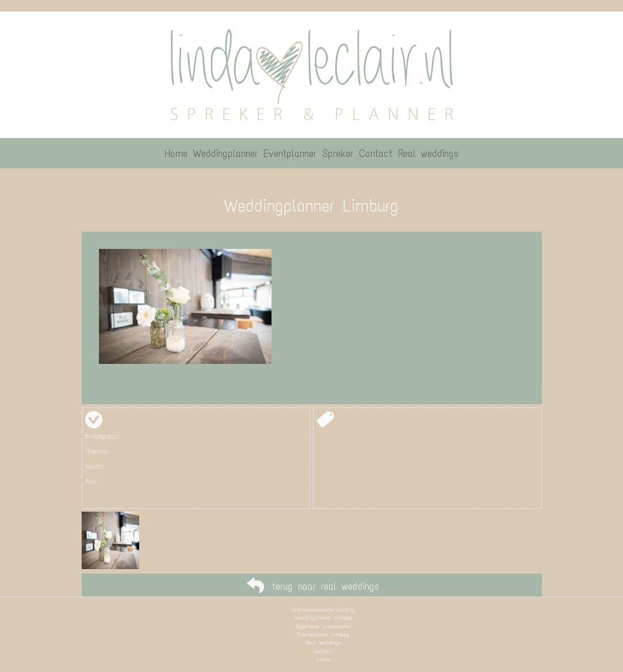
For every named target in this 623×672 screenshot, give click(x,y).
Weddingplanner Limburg (323, 618)
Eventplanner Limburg (323, 634)
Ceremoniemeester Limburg (323, 610)
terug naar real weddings (326, 586)
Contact (323, 651)
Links (323, 659)
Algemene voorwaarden (323, 626)
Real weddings (323, 642)
